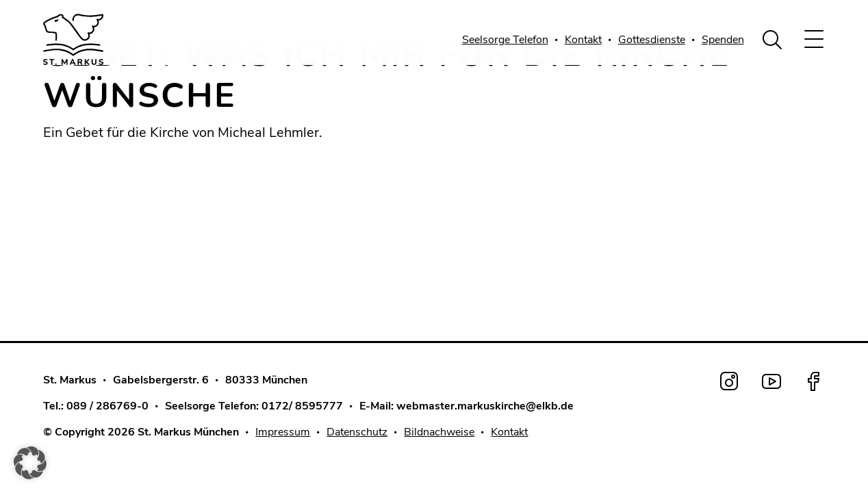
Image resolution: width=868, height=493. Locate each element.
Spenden (723, 40)
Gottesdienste (652, 40)
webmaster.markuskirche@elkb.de (485, 406)
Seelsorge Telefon (505, 40)
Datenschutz (357, 432)
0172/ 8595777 (302, 406)
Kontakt (583, 40)
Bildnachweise (439, 432)
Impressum (283, 432)
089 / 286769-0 (107, 406)
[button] (30, 463)
